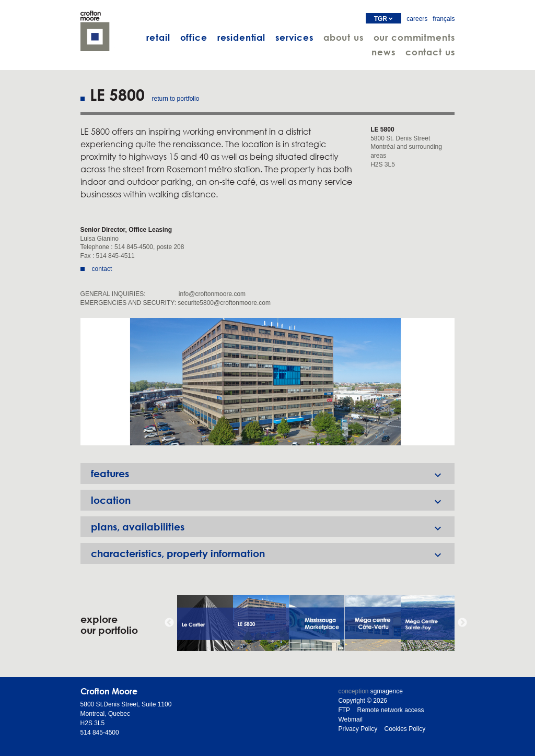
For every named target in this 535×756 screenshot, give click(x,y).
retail (158, 37)
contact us (430, 52)
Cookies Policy (405, 729)
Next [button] (462, 623)
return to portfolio (176, 99)
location (273, 500)
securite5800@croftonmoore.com (224, 303)
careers (417, 19)
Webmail (350, 719)
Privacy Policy (358, 729)
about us (344, 37)
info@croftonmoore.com (212, 294)
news (383, 52)
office (194, 37)
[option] (268, 382)
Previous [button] (169, 623)
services (294, 37)
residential (241, 37)
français (444, 19)
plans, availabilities (273, 527)
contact (102, 269)
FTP (344, 710)
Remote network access (390, 710)
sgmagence (387, 691)
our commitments (414, 37)
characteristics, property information (273, 553)
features (273, 474)
